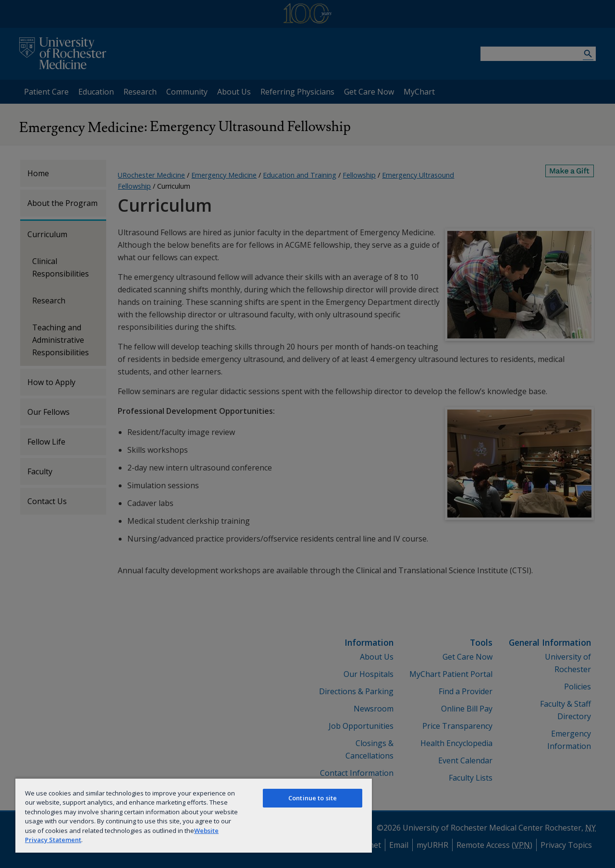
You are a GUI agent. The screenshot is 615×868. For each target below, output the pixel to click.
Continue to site (313, 798)
